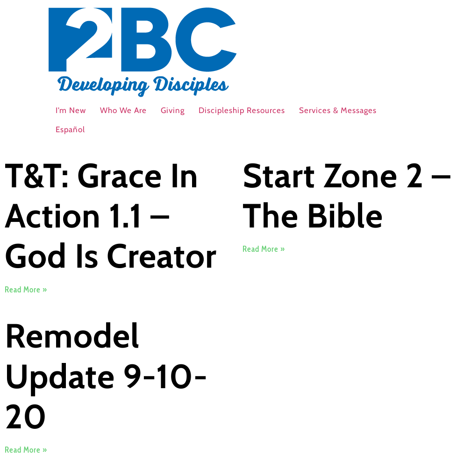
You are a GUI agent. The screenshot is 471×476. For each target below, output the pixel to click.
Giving (173, 110)
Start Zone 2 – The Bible (347, 195)
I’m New (71, 110)
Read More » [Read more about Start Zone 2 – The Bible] (264, 249)
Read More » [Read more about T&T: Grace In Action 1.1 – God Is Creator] (26, 290)
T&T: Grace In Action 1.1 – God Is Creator (111, 216)
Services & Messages (338, 110)
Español (70, 129)
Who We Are (123, 110)
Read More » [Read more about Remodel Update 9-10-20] (26, 450)
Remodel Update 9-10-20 (106, 376)
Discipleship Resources (242, 110)
